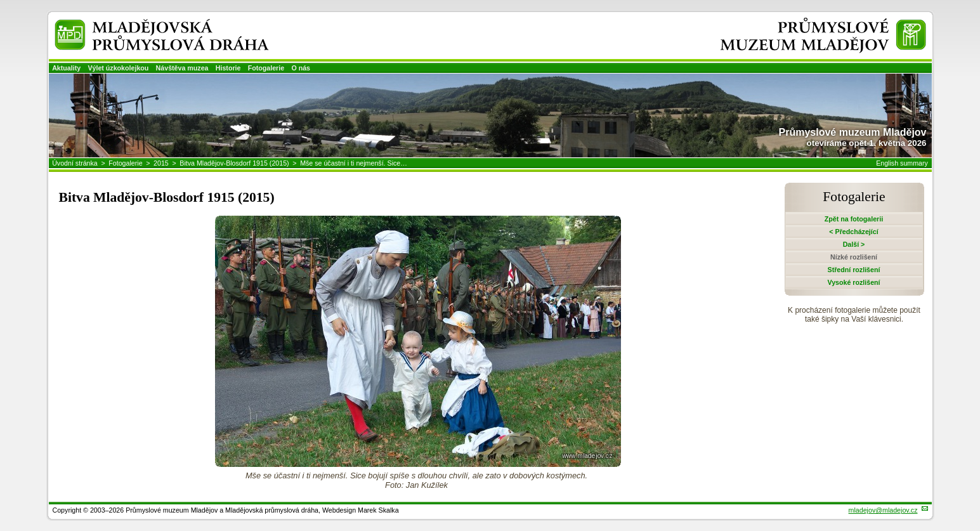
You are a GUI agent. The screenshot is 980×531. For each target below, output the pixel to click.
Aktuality (66, 68)
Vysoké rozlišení (853, 282)
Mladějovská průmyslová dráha (144, 24)
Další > (854, 244)
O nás (301, 68)
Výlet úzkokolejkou (118, 68)
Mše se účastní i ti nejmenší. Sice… (354, 163)
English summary (902, 163)
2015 (161, 163)
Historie (228, 68)
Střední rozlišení (854, 270)
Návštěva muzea (182, 68)
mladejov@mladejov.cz (883, 510)
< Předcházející (853, 232)
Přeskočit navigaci (1, 1)
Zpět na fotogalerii (854, 219)
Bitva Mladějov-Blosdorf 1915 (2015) (234, 163)
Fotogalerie (266, 68)
